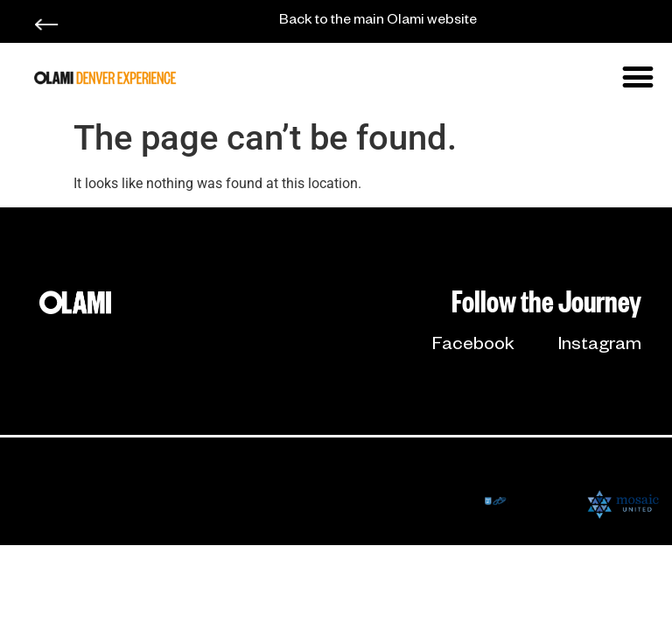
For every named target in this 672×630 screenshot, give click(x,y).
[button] (638, 77)
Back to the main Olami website (378, 22)
